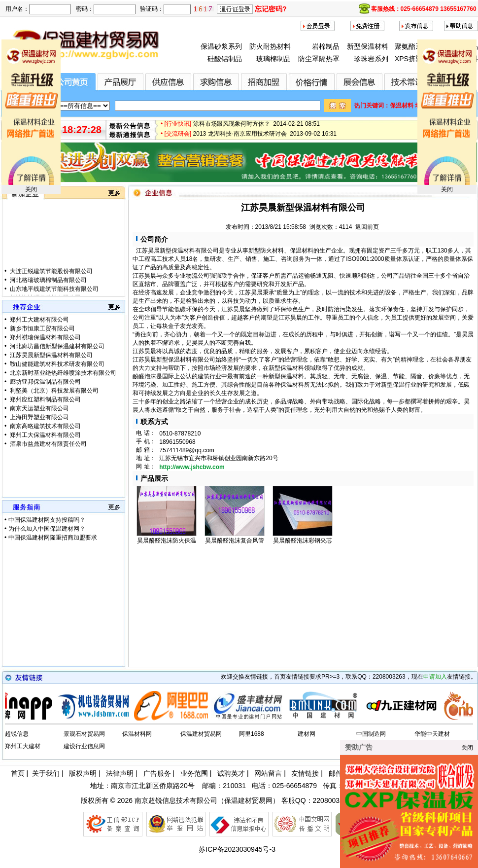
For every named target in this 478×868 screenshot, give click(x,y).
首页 (18, 773)
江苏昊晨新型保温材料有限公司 (51, 355)
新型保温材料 (368, 46)
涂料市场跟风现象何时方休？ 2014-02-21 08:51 (256, 129)
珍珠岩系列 (371, 59)
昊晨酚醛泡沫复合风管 (235, 541)
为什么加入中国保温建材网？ (47, 529)
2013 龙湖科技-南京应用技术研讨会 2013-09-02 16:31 (265, 139)
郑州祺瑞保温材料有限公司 (45, 337)
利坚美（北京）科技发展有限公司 (53, 391)
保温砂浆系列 (221, 46)
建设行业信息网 (84, 746)
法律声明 (120, 773)
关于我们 (46, 773)
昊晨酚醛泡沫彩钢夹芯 (303, 541)
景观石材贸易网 (84, 734)
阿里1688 (252, 734)
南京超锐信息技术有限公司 (176, 800)
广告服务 (157, 773)
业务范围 (194, 773)
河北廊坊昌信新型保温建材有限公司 (56, 346)
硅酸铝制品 (225, 59)
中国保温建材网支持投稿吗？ (47, 520)
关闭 (31, 189)
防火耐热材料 (270, 46)
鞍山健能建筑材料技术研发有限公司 (56, 364)
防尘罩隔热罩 (319, 59)
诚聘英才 (231, 773)
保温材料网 (137, 734)
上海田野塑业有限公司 (39, 417)
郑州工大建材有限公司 (39, 320)
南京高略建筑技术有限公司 (45, 426)
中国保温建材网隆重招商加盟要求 (53, 538)
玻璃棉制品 (273, 59)
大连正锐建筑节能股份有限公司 (51, 285)
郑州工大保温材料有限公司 (45, 435)
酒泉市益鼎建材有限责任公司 (48, 444)
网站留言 (268, 773)
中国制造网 (371, 734)
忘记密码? (271, 9)
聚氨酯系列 (412, 46)
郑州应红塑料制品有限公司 (45, 399)
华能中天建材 (432, 734)
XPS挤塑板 (412, 59)
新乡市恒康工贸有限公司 (42, 328)
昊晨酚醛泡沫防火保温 (167, 541)
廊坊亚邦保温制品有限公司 (45, 382)
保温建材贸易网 (201, 734)
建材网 (307, 734)
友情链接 (305, 773)
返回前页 (367, 227)
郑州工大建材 (23, 746)
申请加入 (435, 677)
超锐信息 (17, 734)
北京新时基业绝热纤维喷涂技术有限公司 (62, 373)
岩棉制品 (326, 46)
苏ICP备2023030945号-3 (237, 849)
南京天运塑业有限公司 (39, 408)
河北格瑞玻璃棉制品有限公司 (48, 293)
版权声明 (83, 773)
